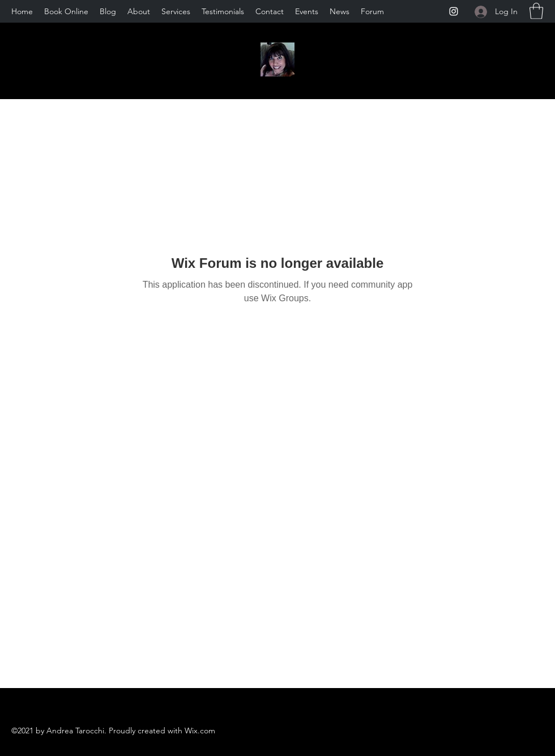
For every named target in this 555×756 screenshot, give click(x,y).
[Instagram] (454, 11)
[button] (536, 11)
